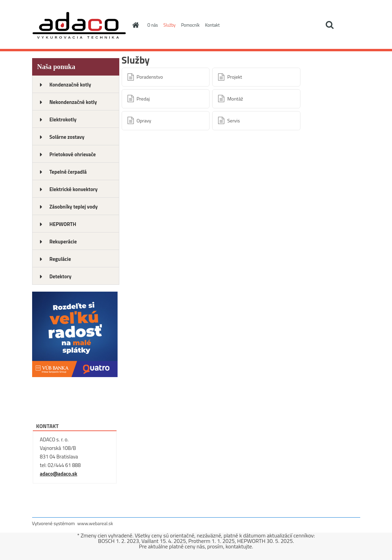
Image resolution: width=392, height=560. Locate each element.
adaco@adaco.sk (59, 474)
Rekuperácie (63, 242)
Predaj (143, 99)
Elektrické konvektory (74, 189)
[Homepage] (134, 25)
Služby (170, 25)
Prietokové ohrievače (73, 154)
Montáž (235, 99)
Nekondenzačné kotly (73, 102)
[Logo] (79, 25)
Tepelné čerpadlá (68, 172)
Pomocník (190, 25)
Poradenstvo (150, 77)
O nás (153, 25)
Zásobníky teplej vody (74, 207)
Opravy (144, 121)
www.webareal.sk (95, 523)
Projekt (235, 77)
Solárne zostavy (67, 137)
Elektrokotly (63, 119)
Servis (234, 121)
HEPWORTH (63, 224)
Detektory (61, 276)
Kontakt (212, 25)
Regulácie (60, 259)
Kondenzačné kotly (70, 85)
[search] (329, 25)
